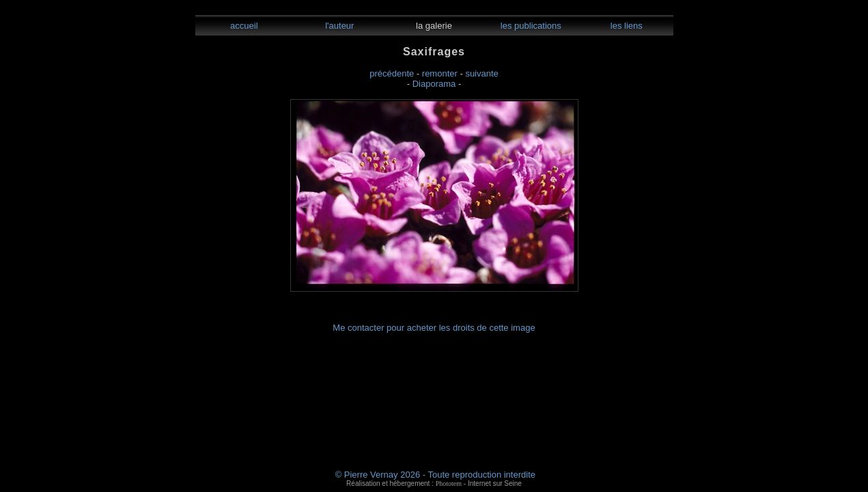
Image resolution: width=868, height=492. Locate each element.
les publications (530, 26)
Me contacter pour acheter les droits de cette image (434, 328)
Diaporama (434, 84)
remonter (440, 73)
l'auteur (339, 26)
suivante (481, 73)
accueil (242, 26)
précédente (392, 73)
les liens (625, 26)
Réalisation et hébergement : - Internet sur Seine (434, 483)
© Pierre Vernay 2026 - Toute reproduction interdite (435, 475)
